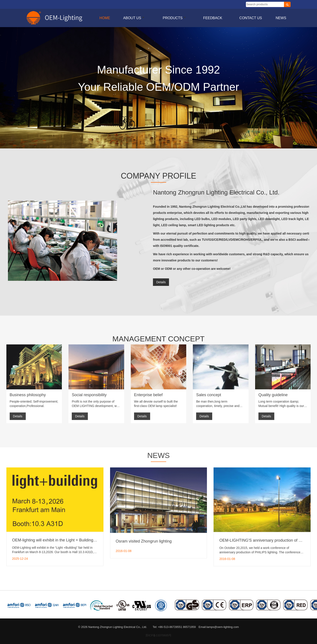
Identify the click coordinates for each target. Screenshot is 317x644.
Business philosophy (28, 351)
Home (105, 18)
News (281, 18)
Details (18, 372)
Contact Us (251, 18)
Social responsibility (89, 351)
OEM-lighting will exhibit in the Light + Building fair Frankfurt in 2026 (72, 466)
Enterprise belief (148, 351)
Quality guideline (273, 351)
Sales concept (209, 351)
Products (174, 18)
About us (134, 18)
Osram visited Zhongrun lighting (144, 467)
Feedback (213, 18)
